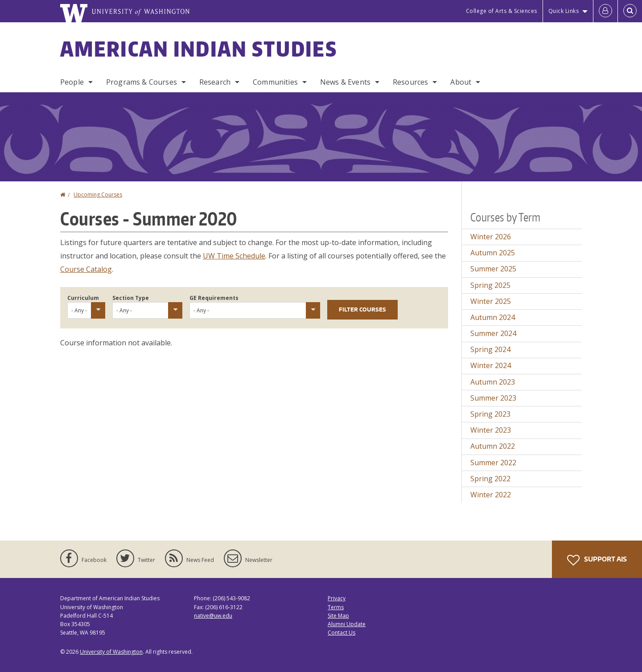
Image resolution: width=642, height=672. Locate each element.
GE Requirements (214, 298)
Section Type (131, 298)
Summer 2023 (493, 398)
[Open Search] (630, 11)
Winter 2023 (491, 430)
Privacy (337, 598)
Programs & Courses (142, 82)
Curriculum (83, 298)
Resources (410, 82)
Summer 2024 (493, 333)
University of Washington (111, 652)
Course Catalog (86, 269)
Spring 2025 (490, 285)
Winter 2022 (491, 495)
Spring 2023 (490, 414)
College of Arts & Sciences (502, 11)
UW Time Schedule (234, 256)
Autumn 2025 (493, 253)
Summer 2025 (493, 269)
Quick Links (564, 11)
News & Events (345, 82)
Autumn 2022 (493, 446)
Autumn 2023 (493, 382)
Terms (336, 607)
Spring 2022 (490, 479)
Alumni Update (347, 624)
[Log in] (605, 11)
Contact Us (342, 633)
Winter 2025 (491, 301)
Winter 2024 (491, 365)
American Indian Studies (199, 49)
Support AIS (597, 560)
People (72, 82)
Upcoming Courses (98, 195)
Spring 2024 (490, 349)
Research (215, 82)
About (461, 82)
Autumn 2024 (493, 317)
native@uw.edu (213, 616)
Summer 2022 (493, 463)
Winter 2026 (491, 237)
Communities (275, 82)
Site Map (338, 616)
